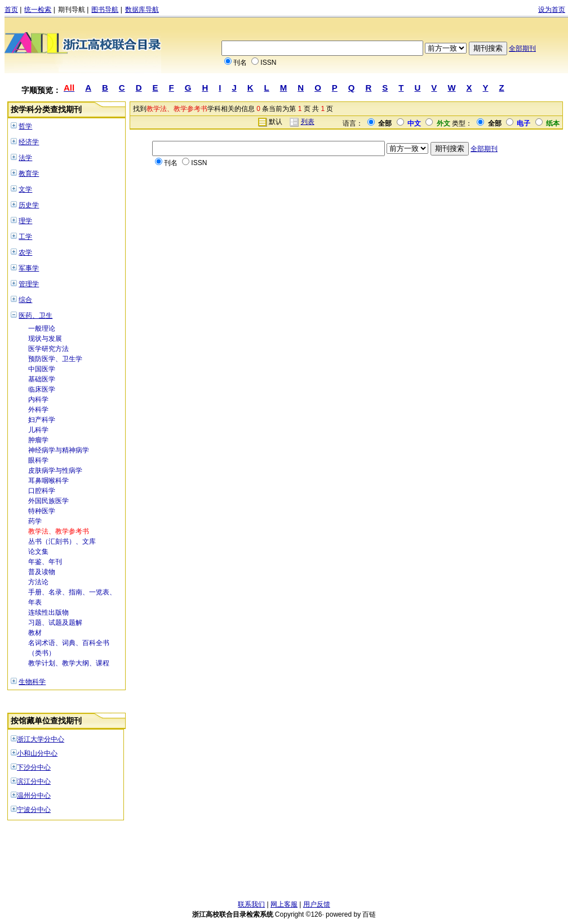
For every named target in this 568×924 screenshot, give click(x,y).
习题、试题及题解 (55, 623)
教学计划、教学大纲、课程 (69, 663)
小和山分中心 (37, 753)
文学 (25, 189)
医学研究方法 (48, 349)
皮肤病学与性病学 (55, 470)
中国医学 (42, 369)
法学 (25, 158)
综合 (25, 300)
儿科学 (38, 430)
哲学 (25, 126)
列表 (308, 122)
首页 (11, 10)
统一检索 (38, 10)
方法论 (38, 582)
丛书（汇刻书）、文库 (62, 541)
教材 (35, 633)
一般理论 (42, 328)
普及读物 (42, 572)
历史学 (29, 205)
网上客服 (284, 904)
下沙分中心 (34, 767)
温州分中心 (34, 796)
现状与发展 (45, 339)
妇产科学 (42, 420)
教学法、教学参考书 (59, 531)
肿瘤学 (38, 440)
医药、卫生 (35, 316)
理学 (25, 221)
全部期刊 (522, 48)
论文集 (38, 552)
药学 (35, 521)
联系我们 (251, 904)
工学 (25, 237)
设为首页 (552, 10)
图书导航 (105, 10)
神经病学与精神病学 (59, 450)
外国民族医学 (48, 501)
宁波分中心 (34, 810)
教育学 (29, 174)
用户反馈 (317, 904)
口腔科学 (42, 491)
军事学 (29, 268)
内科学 (38, 399)
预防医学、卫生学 (55, 359)
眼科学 (38, 460)
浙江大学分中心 (41, 739)
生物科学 (32, 682)
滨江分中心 (34, 781)
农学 (25, 252)
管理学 (29, 284)
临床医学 (42, 389)
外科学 (38, 410)
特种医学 (42, 511)
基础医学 (42, 379)
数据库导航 (142, 10)
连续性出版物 (48, 612)
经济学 (29, 142)
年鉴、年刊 (45, 562)
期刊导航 (72, 10)
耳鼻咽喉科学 (48, 481)
